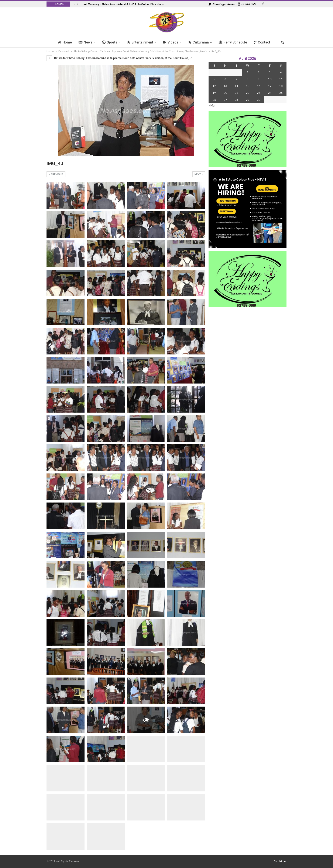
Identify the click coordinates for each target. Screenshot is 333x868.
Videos (171, 42)
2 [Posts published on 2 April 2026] (259, 72)
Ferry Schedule (234, 42)
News (84, 42)
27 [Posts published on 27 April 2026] (225, 100)
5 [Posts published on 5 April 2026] (214, 79)
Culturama (199, 42)
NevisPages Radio (222, 4)
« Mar (212, 105)
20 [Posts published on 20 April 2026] (225, 93)
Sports (109, 42)
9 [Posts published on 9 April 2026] (259, 79)
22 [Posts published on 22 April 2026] (248, 93)
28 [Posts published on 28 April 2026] (236, 100)
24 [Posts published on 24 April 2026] (270, 93)
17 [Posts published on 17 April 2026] (270, 86)
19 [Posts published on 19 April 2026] (214, 93)
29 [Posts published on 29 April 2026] (248, 100)
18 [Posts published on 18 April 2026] (281, 86)
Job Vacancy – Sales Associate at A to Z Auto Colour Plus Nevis (123, 4)
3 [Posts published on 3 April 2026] (270, 72)
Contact (264, 42)
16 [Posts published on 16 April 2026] (259, 86)
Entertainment (140, 42)
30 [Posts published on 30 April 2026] (259, 100)
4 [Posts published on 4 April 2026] (281, 72)
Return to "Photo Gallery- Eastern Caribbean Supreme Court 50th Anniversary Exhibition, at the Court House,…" (119, 58)
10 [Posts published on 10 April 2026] (270, 79)
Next (199, 174)
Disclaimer (280, 861)
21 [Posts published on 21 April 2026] (236, 93)
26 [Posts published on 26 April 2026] (214, 100)
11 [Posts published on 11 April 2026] (281, 79)
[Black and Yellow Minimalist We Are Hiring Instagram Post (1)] (248, 208)
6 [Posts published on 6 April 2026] (225, 79)
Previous (56, 174)
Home (63, 42)
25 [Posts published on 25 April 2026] (281, 93)
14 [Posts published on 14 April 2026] (236, 86)
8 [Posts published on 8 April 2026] (248, 79)
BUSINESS (247, 4)
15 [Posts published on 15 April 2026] (248, 86)
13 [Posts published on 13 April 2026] (225, 86)
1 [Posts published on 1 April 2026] (248, 72)
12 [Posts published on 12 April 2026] (214, 86)
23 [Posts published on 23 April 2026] (259, 93)
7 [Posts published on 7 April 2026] (236, 79)
